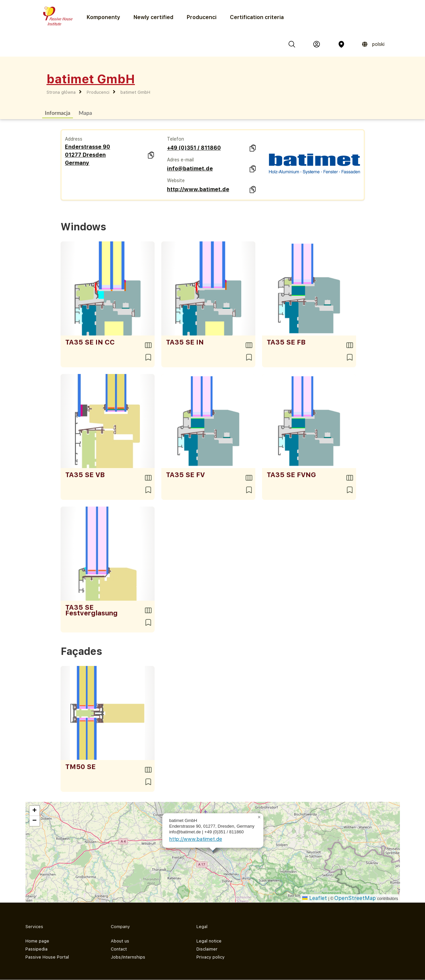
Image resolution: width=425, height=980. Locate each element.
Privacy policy (210, 957)
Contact (119, 949)
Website (176, 180)
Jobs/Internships (128, 957)
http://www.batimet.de (198, 189)
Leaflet (315, 898)
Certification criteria (257, 17)
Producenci (202, 17)
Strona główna (61, 92)
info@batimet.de (190, 169)
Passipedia (36, 949)
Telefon (176, 139)
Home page (37, 941)
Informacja (58, 113)
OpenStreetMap (355, 898)
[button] (259, 817)
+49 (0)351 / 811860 (194, 148)
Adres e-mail (180, 160)
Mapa (85, 113)
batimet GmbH (135, 92)
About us (120, 941)
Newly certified (153, 17)
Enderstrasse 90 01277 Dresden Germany (88, 155)
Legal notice (209, 941)
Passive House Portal (47, 957)
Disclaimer (207, 949)
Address (74, 139)
